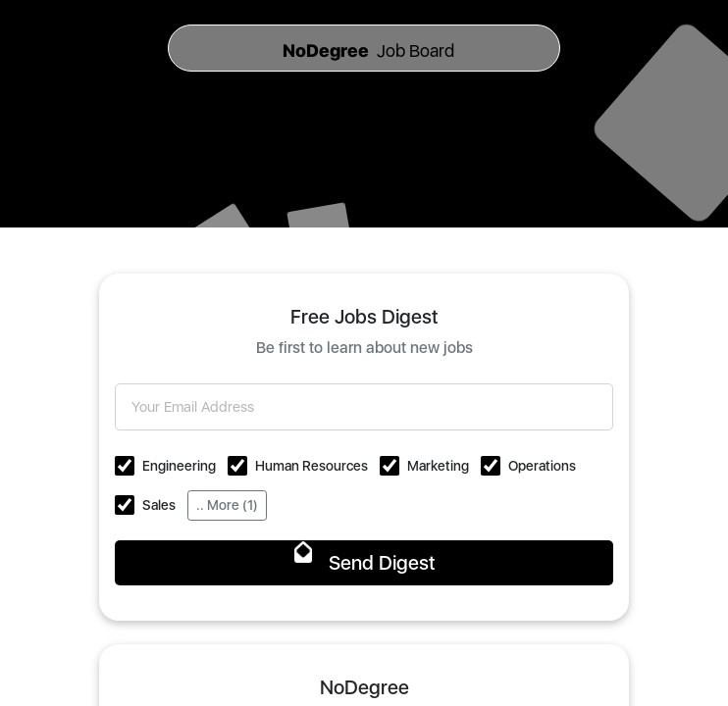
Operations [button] (542, 466)
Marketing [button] (438, 466)
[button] (125, 466)
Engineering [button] (179, 466)
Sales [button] (159, 505)
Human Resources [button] (312, 466)
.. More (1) (227, 505)
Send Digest (364, 563)
